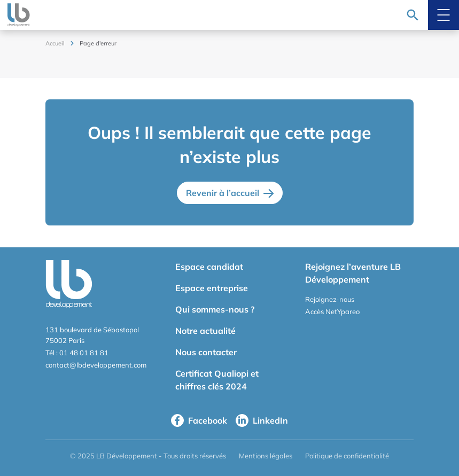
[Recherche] (413, 15)
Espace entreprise (212, 288)
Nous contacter (206, 352)
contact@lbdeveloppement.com (96, 365)
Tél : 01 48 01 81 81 (77, 353)
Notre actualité (205, 331)
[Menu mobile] (444, 15)
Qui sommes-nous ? (215, 309)
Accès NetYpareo (332, 311)
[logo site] (17, 15)
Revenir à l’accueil (223, 193)
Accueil (55, 43)
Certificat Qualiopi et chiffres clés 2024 (217, 380)
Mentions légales (266, 456)
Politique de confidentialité (347, 456)
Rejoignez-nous (330, 299)
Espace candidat (209, 267)
